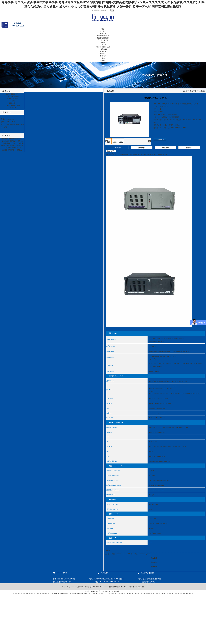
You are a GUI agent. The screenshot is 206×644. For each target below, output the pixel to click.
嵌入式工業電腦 (103, 40)
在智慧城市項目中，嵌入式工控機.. (12, 143)
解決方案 (103, 52)
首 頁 (185, 91)
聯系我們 (103, 61)
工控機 (103, 43)
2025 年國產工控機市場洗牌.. (12, 148)
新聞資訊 (103, 54)
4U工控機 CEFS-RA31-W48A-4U (119, 554)
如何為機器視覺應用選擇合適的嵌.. (12, 139)
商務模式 (103, 56)
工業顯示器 (103, 49)
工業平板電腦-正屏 (103, 36)
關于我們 (103, 31)
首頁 (103, 29)
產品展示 (103, 33)
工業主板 (103, 45)
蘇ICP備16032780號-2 (120, 587)
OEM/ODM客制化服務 (103, 47)
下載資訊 (103, 58)
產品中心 (193, 91)
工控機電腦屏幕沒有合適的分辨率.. (12, 146)
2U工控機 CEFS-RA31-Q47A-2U (142, 554)
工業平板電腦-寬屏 (103, 38)
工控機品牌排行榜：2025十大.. (12, 150)
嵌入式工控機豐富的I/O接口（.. (12, 141)
